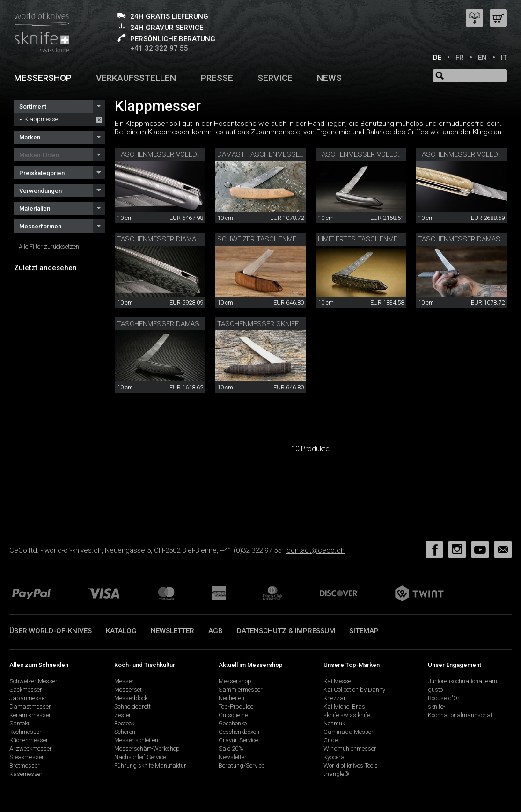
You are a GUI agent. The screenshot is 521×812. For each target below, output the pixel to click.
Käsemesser (26, 774)
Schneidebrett (132, 706)
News (329, 78)
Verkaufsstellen (136, 78)
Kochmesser (26, 732)
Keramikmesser (30, 715)
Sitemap (364, 631)
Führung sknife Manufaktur (150, 765)
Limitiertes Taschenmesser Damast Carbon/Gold (406, 239)
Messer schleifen (136, 740)
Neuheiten (231, 698)
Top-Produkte (236, 706)
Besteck (124, 723)
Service (275, 78)
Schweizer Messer (33, 681)
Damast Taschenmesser (260, 154)
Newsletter (172, 631)
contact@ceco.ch (316, 550)
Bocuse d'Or (444, 698)
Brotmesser (25, 765)
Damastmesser (30, 706)
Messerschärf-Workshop (147, 749)
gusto (435, 690)
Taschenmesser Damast (461, 239)
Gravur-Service (238, 740)
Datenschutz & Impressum (286, 631)
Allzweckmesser (31, 749)
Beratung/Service (242, 765)
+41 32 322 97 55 (159, 48)
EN (482, 58)
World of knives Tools (351, 765)
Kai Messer (338, 681)
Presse (217, 78)
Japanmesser (28, 698)
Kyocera (334, 757)
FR (460, 58)
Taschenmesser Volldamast (369, 154)
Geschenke (233, 723)
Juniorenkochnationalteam (462, 681)
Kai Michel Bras (344, 706)
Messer (124, 681)
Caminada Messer (349, 732)
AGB (216, 631)
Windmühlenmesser (350, 749)
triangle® (336, 774)
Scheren (125, 732)
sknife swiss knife (347, 715)
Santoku (20, 723)
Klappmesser (42, 119)
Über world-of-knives (51, 631)
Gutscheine (233, 715)
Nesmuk (334, 723)
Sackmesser (26, 690)
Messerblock (131, 698)
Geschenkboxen (239, 732)
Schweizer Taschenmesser (265, 239)
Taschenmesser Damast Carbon (175, 324)
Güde (330, 740)
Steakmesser (27, 757)
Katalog (121, 631)
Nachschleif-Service (140, 757)
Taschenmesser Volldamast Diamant (184, 154)
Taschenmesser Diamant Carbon (175, 239)
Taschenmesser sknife (258, 324)
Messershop (43, 78)
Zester (123, 715)
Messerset (128, 690)
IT (504, 58)
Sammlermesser (241, 690)
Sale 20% (231, 749)
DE (437, 58)
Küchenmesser (29, 740)
